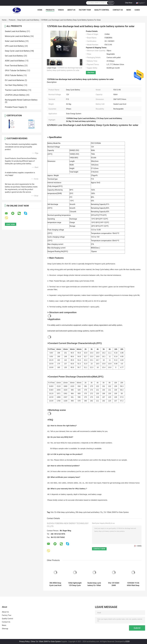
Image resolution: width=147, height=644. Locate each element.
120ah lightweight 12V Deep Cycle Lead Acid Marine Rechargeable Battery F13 (75, 584)
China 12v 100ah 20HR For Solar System (46, 641)
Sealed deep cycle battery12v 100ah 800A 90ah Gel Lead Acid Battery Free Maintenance (94, 584)
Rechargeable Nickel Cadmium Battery (21, 100)
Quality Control (102, 10)
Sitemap (5, 629)
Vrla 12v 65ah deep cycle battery (63, 512)
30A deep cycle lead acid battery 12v (89, 512)
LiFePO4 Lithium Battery (15, 95)
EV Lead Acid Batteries (14, 80)
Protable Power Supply (14, 107)
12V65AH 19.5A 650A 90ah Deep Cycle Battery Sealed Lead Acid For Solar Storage (133, 584)
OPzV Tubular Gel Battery (16, 70)
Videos (61, 10)
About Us (71, 10)
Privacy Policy (24, 641)
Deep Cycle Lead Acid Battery (28, 20)
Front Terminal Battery (14, 66)
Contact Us (118, 10)
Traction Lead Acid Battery (16, 90)
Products (50, 10)
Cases (137, 10)
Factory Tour (85, 10)
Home (40, 10)
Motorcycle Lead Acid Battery (17, 36)
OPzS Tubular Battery (14, 75)
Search (110, 3)
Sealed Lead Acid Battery (15, 31)
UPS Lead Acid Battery (14, 46)
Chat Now (129, 3)
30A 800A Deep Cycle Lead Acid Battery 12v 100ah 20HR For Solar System (55, 584)
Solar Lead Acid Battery (15, 41)
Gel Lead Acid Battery (14, 56)
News (129, 10)
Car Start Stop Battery (14, 85)
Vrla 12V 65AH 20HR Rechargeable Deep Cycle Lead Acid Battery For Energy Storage (114, 584)
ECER (128, 641)
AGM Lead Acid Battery (15, 61)
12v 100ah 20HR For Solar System (116, 512)
